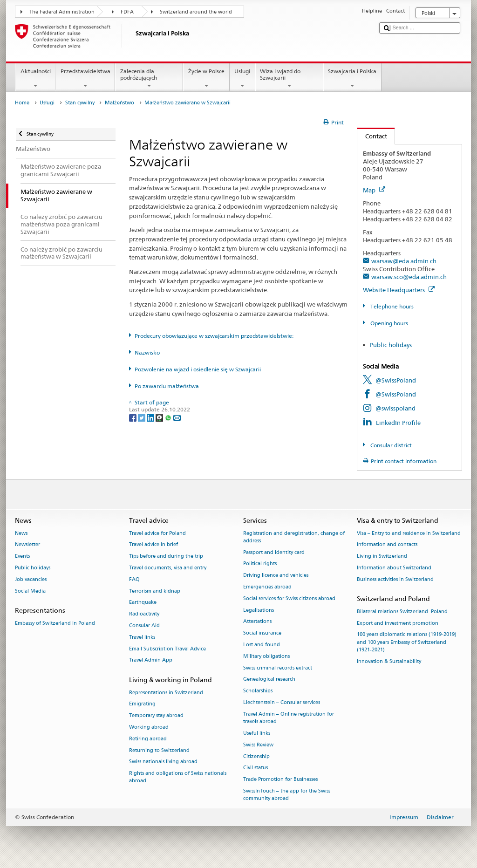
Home (22, 103)
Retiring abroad (148, 739)
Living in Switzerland (382, 557)
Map (374, 190)
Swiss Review (258, 745)
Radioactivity (144, 614)
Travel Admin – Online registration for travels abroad (289, 718)
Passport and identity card (274, 552)
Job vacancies (31, 579)
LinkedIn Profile (398, 423)
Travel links (142, 637)
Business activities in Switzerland (395, 579)
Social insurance (262, 633)
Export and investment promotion (398, 623)
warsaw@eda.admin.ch (404, 261)
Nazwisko (147, 352)
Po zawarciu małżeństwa (167, 386)
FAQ (134, 579)
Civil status (256, 768)
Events (22, 557)
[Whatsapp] (169, 417)
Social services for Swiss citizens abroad (289, 598)
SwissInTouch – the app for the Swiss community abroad (287, 795)
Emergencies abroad (267, 587)
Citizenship (256, 756)
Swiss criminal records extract (278, 668)
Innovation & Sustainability (389, 661)
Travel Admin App (151, 660)
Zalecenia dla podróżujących (149, 79)
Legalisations (259, 610)
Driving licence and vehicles (276, 576)
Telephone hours (391, 306)
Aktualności (35, 79)
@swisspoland (395, 408)
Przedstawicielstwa (85, 79)
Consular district (390, 445)
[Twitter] (142, 417)
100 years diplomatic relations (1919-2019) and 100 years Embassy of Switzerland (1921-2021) (407, 642)
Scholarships (258, 691)
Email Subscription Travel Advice (167, 649)
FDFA (127, 12)
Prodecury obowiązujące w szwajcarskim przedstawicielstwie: (214, 336)
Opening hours (388, 323)
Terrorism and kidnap (155, 591)
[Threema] (160, 417)
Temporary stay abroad (156, 716)
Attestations (257, 622)
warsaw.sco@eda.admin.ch (409, 277)
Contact (372, 136)
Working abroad (149, 727)
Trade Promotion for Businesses (280, 780)
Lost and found (262, 645)
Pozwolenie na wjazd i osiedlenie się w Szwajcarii (198, 369)
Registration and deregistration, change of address (294, 537)
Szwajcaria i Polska (352, 79)
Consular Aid (144, 625)
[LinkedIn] (151, 417)
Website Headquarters (399, 290)
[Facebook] (133, 417)
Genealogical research (269, 680)
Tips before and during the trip (166, 557)
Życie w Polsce (206, 79)
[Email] (177, 417)
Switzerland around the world (196, 12)
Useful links (257, 733)
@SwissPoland (396, 380)
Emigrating (142, 704)
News (21, 533)
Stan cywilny (80, 103)
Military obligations (266, 656)
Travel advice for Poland (157, 533)
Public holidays (391, 345)
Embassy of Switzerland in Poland (55, 623)
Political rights (260, 564)
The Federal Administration (62, 12)
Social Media (30, 591)
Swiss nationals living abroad (163, 762)
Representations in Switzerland (166, 693)
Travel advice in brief (153, 545)
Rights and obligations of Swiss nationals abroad (178, 777)
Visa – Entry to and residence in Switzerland (409, 533)
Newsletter (27, 545)
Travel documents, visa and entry (168, 568)
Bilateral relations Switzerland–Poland (402, 612)
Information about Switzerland (394, 568)
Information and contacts (387, 545)
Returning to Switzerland (159, 750)
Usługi (242, 79)
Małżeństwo (119, 103)
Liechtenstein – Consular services (282, 703)
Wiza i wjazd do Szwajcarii (289, 79)
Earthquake (143, 603)
